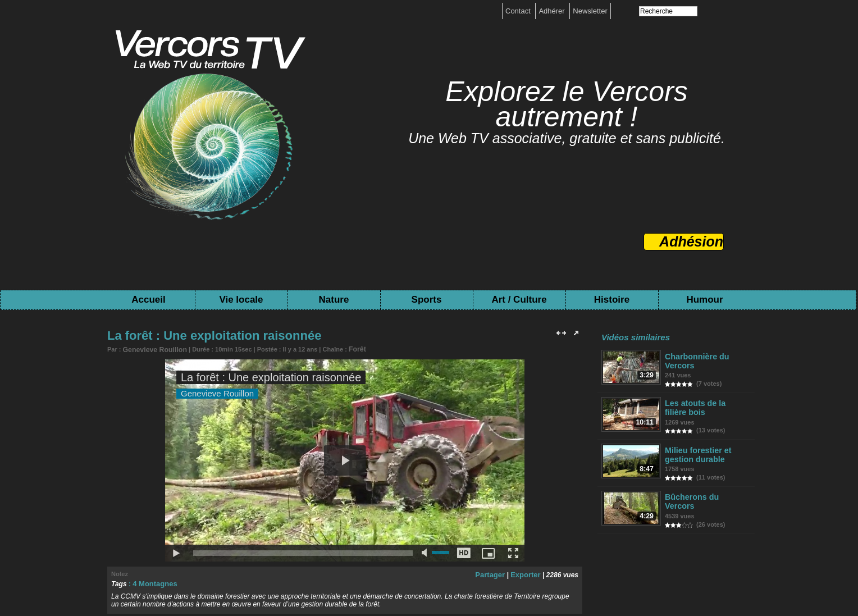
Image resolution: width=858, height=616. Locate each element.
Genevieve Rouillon (152, 349)
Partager (494, 573)
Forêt (350, 349)
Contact (519, 11)
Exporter (526, 573)
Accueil (148, 300)
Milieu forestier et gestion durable (696, 452)
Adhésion (691, 241)
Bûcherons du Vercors (705, 493)
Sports (427, 300)
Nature (334, 300)
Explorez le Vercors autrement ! (567, 104)
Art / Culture (519, 300)
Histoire (612, 300)
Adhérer (553, 11)
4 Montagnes (153, 582)
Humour (704, 300)
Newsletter (590, 11)
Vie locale (241, 300)
